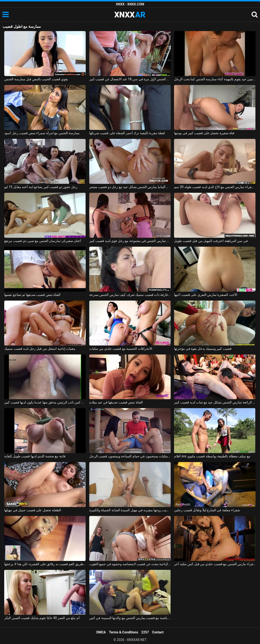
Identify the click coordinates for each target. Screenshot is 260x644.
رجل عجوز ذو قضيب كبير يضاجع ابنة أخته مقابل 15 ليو (41, 187)
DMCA (101, 632)
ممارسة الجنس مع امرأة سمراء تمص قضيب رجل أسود (42, 133)
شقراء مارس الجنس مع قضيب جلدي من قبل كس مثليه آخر (215, 564)
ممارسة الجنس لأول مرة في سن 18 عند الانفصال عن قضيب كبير (130, 79)
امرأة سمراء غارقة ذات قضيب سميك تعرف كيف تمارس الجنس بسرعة (130, 295)
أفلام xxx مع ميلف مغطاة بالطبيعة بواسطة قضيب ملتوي (212, 456)
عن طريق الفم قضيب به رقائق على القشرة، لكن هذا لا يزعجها (45, 564)
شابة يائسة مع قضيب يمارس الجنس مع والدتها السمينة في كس (130, 618)
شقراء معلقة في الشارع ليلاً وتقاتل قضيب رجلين (207, 510)
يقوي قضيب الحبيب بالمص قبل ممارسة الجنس (36, 79)
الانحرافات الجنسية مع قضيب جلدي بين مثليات (121, 349)
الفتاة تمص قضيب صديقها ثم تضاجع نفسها (32, 295)
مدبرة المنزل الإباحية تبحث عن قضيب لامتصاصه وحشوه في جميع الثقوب (130, 564)
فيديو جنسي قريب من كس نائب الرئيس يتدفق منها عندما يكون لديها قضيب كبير (45, 402)
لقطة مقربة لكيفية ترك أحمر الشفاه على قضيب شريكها (127, 133)
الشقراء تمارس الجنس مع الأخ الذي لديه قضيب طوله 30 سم (215, 187)
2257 (145, 632)
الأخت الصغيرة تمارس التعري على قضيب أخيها (206, 295)
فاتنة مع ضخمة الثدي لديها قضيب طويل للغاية (35, 456)
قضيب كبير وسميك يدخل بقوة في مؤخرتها (203, 349)
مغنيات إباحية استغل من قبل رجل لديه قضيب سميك (40, 349)
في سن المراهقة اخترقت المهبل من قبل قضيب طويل (211, 241)
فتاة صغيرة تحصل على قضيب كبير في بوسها (204, 133)
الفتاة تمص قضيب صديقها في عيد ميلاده (116, 402)
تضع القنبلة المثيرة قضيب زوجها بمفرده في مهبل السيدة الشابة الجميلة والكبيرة (130, 510)
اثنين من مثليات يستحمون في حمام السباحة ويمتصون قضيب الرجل (130, 456)
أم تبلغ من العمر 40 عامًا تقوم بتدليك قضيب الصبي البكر (42, 618)
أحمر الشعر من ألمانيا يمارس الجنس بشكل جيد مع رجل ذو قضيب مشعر (130, 187)
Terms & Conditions (124, 632)
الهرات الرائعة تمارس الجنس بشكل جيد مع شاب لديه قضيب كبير (215, 402)
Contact (158, 632)
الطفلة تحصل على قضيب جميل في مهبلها (33, 510)
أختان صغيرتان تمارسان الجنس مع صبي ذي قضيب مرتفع (43, 241)
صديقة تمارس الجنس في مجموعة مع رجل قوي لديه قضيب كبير (130, 241)
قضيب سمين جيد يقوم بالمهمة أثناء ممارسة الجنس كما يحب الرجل (215, 79)
